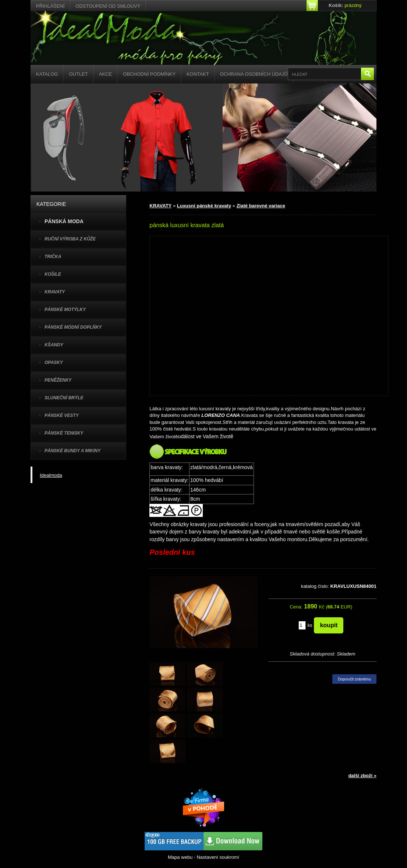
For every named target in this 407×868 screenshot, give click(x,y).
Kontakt (198, 74)
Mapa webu (180, 857)
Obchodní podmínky (149, 74)
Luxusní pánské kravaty (204, 206)
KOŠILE (53, 274)
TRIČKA (53, 257)
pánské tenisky (64, 433)
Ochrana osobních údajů (254, 74)
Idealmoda (51, 475)
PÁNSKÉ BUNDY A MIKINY (72, 451)
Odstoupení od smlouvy (108, 6)
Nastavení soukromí (218, 857)
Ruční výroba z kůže (70, 239)
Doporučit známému (354, 679)
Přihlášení (50, 6)
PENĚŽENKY (58, 380)
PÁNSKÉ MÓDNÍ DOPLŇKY (73, 327)
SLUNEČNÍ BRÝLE (64, 398)
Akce (105, 74)
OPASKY (54, 362)
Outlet (78, 74)
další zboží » (362, 776)
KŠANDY (54, 345)
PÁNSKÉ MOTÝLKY (65, 310)
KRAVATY (55, 292)
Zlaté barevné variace (261, 206)
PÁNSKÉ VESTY (62, 415)
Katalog (47, 74)
